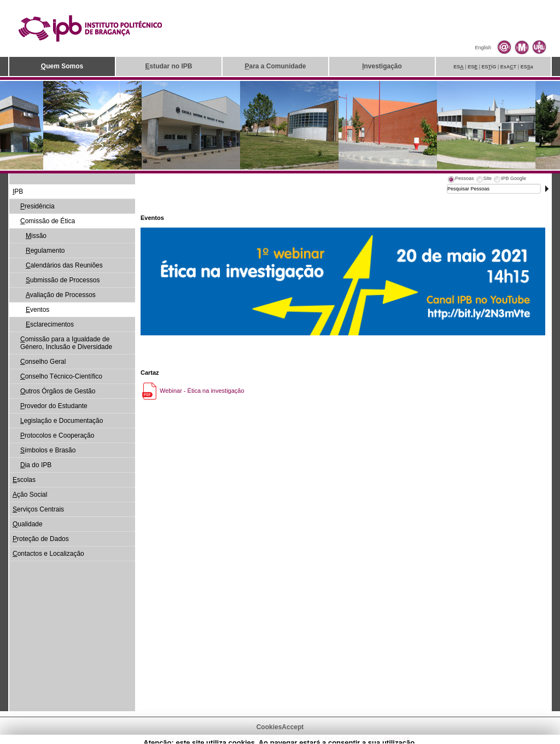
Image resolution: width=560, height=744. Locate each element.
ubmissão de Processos (63, 280)
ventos (37, 310)
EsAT (509, 67)
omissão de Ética (48, 221)
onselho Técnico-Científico (61, 376)
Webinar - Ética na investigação (192, 391)
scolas (24, 480)
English (483, 48)
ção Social (30, 495)
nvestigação (382, 66)
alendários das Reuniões (64, 265)
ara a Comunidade (275, 66)
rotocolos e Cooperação (57, 435)
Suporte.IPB (397, 739)
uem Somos (62, 66)
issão (36, 236)
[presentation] (460, 180)
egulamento (45, 251)
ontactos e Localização (48, 554)
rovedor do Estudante (54, 406)
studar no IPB (168, 66)
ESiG (489, 67)
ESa (527, 67)
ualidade (28, 524)
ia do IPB (36, 465)
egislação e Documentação (62, 421)
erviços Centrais (38, 509)
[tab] (460, 180)
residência (37, 206)
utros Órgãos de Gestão (58, 391)
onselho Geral (43, 362)
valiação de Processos (61, 295)
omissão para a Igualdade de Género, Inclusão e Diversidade (66, 343)
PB (18, 191)
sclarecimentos (50, 324)
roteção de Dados (41, 539)
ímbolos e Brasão (48, 450)
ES (459, 67)
